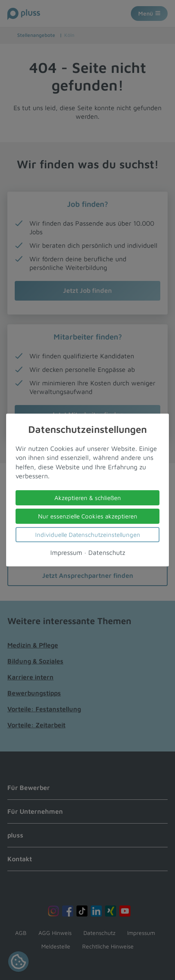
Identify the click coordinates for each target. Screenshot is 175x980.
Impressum (66, 552)
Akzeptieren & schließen (88, 498)
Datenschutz (107, 552)
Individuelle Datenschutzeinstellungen (88, 535)
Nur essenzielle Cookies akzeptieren (88, 516)
